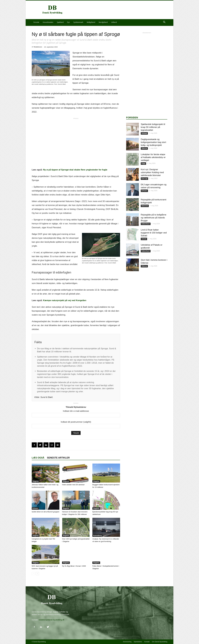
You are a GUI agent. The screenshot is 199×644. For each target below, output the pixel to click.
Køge (143, 163)
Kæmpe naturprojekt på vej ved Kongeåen (65, 300)
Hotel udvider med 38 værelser (73, 485)
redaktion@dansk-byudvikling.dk (52, 620)
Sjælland (60, 22)
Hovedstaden (48, 22)
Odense (144, 148)
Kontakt (147, 642)
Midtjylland (91, 22)
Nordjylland (103, 22)
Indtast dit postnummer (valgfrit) (76, 422)
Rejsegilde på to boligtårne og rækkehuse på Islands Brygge (154, 218)
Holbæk (144, 133)
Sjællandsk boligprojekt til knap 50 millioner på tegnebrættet (153, 127)
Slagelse (36, 481)
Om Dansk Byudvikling (160, 642)
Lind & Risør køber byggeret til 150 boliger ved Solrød (154, 233)
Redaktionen (38, 47)
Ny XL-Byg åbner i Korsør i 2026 (74, 566)
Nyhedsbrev (138, 642)
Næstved (145, 206)
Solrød (144, 239)
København (146, 224)
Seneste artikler (58, 458)
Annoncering (127, 642)
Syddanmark (78, 22)
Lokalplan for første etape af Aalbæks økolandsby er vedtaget (153, 157)
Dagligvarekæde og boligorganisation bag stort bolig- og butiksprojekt (153, 142)
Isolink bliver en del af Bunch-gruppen (46, 512)
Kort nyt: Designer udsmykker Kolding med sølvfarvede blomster (152, 172)
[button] (164, 22)
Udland (114, 22)
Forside (36, 22)
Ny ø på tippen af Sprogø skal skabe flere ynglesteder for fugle (75, 170)
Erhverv (35, 508)
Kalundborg (97, 536)
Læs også (38, 458)
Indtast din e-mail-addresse (76, 411)
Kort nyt (144, 179)
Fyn (68, 22)
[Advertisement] (121, 10)
